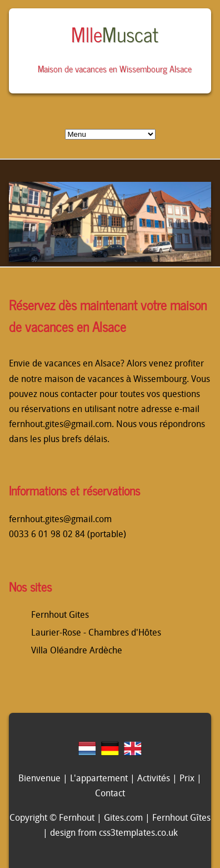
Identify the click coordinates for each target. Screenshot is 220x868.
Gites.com (123, 819)
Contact (110, 794)
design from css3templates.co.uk (114, 834)
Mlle (115, 34)
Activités (154, 779)
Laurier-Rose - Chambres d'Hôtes (96, 633)
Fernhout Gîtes (181, 819)
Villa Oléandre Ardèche (77, 651)
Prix (187, 779)
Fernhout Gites (60, 616)
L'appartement (99, 779)
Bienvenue (39, 779)
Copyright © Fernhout (52, 819)
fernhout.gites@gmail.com (60, 425)
